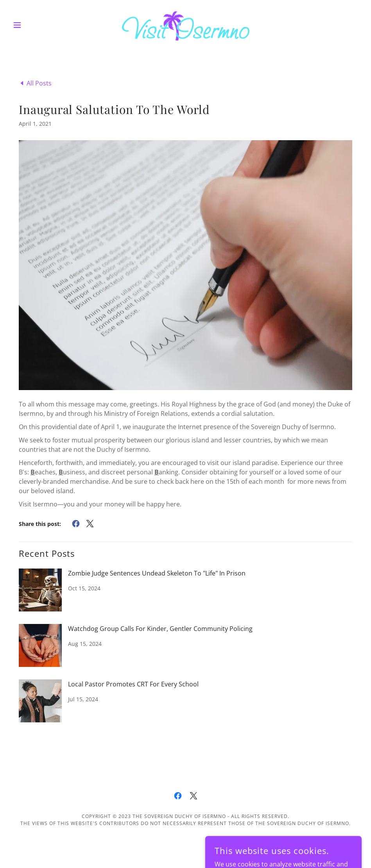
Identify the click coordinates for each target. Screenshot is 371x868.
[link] (185, 25)
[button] (36, 25)
